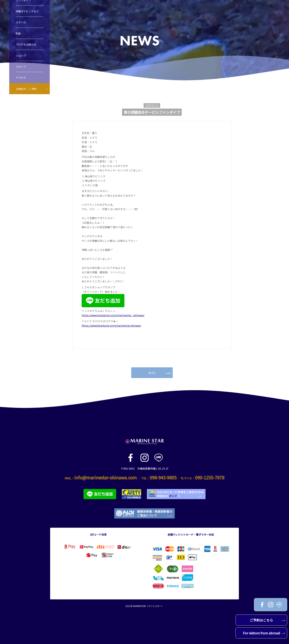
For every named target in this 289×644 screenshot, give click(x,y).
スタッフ (21, 67)
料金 (18, 33)
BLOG (160, 373)
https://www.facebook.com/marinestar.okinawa (111, 326)
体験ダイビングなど (27, 11)
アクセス (21, 78)
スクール (21, 22)
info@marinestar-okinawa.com (106, 477)
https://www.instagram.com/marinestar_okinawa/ (113, 315)
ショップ (21, 55)
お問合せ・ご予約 (26, 89)
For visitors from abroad (264, 633)
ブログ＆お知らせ (26, 44)
